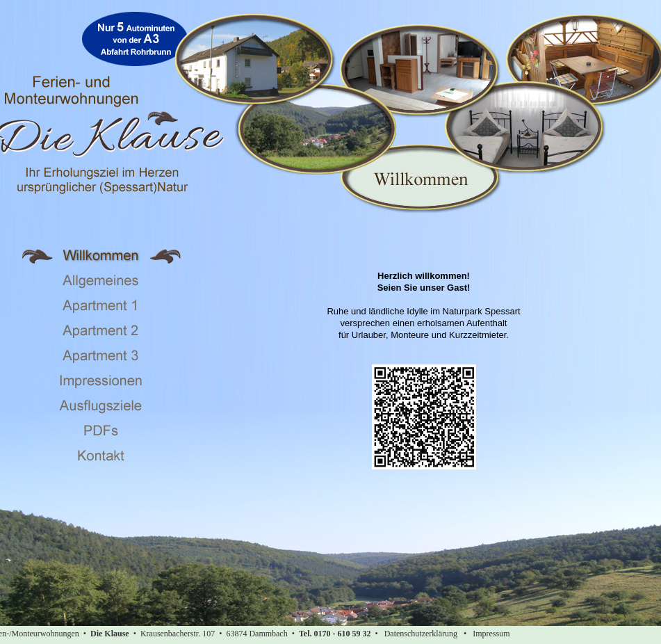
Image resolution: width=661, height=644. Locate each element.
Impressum (491, 634)
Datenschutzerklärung (421, 634)
